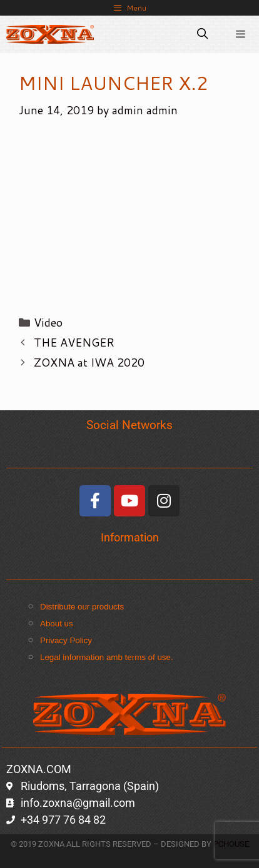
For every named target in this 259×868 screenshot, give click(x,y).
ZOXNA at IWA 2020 (89, 362)
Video (48, 322)
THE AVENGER (74, 342)
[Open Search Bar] (203, 34)
